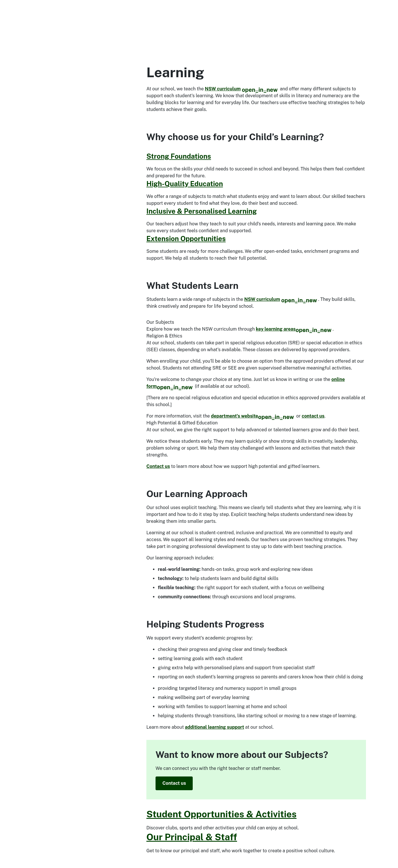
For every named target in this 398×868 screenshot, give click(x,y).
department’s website (252, 416)
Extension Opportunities (186, 239)
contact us (313, 416)
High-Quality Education (185, 184)
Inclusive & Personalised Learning (202, 211)
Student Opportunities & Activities (221, 814)
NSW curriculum (241, 89)
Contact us (158, 466)
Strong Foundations (179, 156)
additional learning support (215, 727)
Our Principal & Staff (192, 837)
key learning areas (294, 329)
